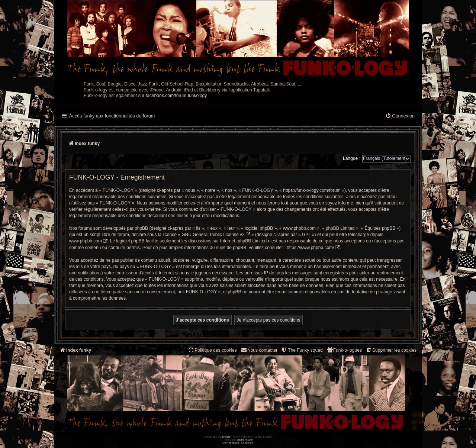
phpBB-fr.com (245, 440)
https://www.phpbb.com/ (310, 248)
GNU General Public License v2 (213, 235)
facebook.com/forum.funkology (176, 96)
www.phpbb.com (86, 241)
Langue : (352, 158)
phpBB (226, 437)
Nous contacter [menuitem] (259, 350)
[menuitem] (400, 116)
